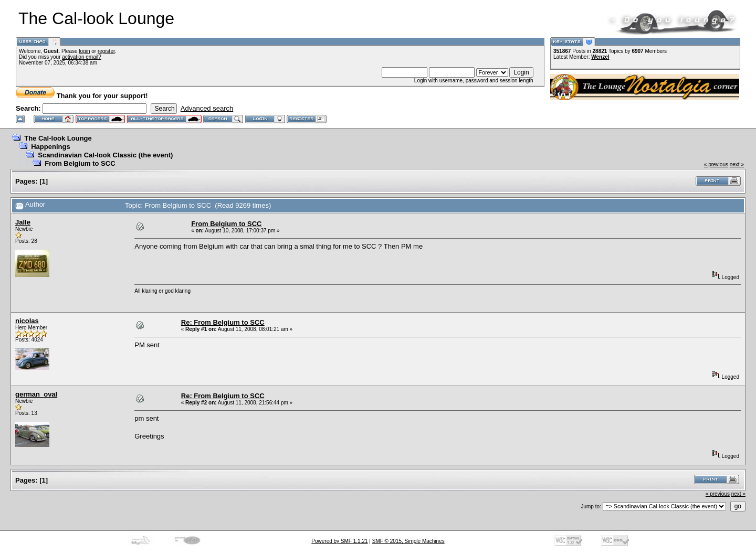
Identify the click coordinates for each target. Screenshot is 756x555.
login (84, 51)
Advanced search (207, 108)
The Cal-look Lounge (58, 138)
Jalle (23, 222)
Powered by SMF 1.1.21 (339, 541)
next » (737, 164)
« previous (716, 164)
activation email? (81, 57)
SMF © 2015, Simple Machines (408, 541)
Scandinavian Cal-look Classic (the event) (105, 155)
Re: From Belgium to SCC (223, 322)
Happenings (50, 147)
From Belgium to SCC (80, 163)
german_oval (36, 394)
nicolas (27, 321)
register (106, 51)
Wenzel (600, 57)
